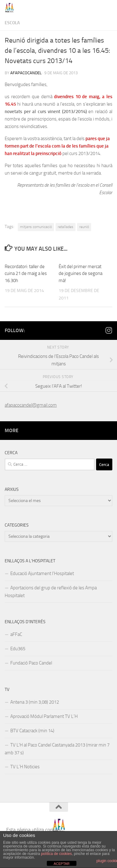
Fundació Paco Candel (31, 663)
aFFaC (16, 634)
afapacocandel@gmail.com (31, 405)
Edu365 (18, 649)
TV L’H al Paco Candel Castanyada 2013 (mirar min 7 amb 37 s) (57, 749)
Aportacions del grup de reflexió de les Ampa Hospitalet (51, 592)
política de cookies (56, 854)
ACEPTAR (62, 864)
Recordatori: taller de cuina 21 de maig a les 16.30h (26, 274)
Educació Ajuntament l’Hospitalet (42, 573)
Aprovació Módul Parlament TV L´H (44, 716)
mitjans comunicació (36, 227)
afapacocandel (26, 73)
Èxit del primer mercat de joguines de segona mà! (80, 274)
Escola (12, 23)
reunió (84, 227)
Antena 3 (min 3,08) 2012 (35, 702)
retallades (66, 227)
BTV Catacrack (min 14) (32, 731)
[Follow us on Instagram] (109, 330)
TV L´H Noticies (25, 767)
